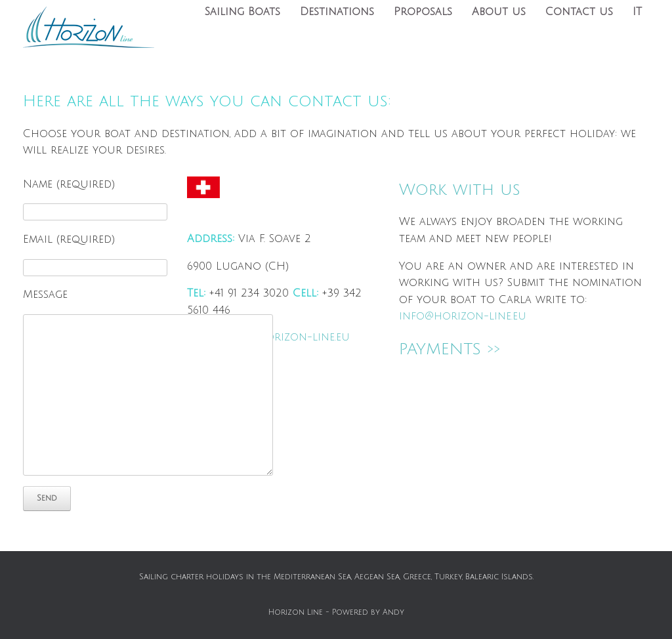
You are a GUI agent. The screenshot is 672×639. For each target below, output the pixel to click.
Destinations (337, 12)
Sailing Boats (242, 12)
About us (499, 12)
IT (637, 12)
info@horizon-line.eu (286, 337)
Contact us (579, 12)
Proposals (423, 12)
